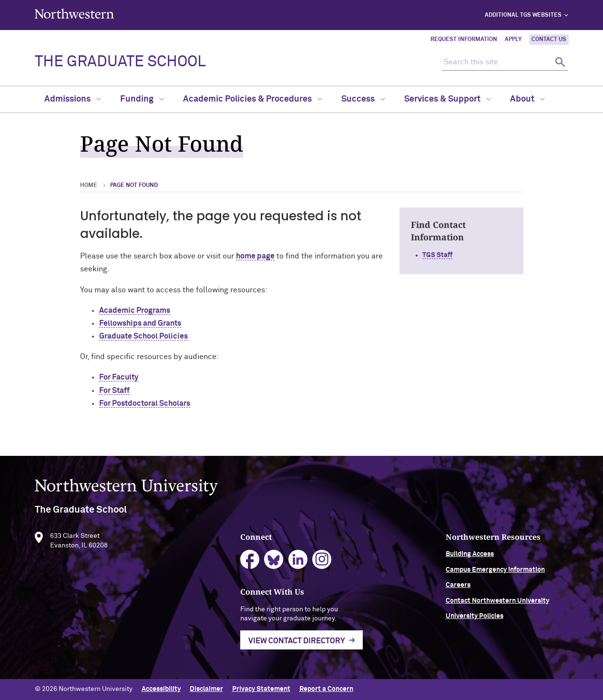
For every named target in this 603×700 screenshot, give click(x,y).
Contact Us (549, 40)
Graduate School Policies (143, 336)
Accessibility (161, 689)
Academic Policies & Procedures (253, 99)
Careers (458, 588)
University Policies (475, 619)
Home (89, 185)
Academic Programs (135, 310)
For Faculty (119, 377)
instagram (322, 563)
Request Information (464, 40)
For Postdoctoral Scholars (145, 403)
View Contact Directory (297, 644)
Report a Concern (326, 689)
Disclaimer (206, 689)
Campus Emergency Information (495, 573)
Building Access (470, 557)
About (527, 99)
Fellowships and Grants (140, 323)
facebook (250, 563)
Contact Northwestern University (497, 604)
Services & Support (448, 99)
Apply (513, 40)
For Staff (114, 391)
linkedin (298, 563)
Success (363, 99)
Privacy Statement (261, 689)
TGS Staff (437, 255)
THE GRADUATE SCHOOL (120, 62)
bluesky (274, 563)
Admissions (73, 99)
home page (255, 256)
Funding (142, 99)
